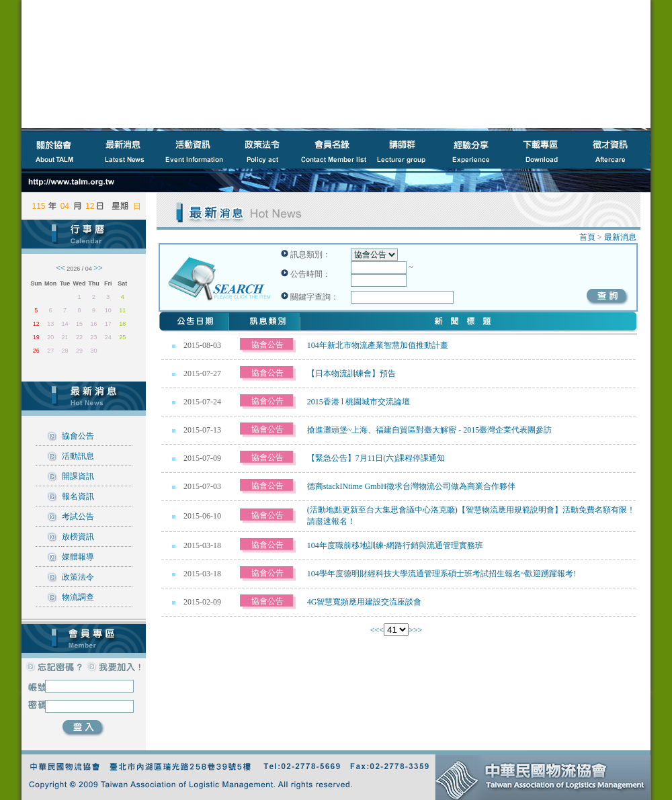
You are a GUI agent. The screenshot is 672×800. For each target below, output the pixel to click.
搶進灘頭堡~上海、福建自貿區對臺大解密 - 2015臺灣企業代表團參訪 (430, 430)
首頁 (587, 237)
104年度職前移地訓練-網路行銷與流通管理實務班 (395, 545)
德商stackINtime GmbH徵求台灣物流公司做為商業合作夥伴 (411, 486)
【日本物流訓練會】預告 (351, 373)
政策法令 (78, 577)
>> (418, 630)
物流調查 (78, 597)
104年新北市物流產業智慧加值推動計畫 (378, 345)
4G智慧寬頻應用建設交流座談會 (365, 602)
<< (375, 630)
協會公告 (78, 436)
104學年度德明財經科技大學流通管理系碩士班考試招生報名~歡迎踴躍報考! (442, 574)
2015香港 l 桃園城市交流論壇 (359, 402)
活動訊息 (78, 456)
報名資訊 (78, 496)
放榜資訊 (78, 537)
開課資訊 (78, 476)
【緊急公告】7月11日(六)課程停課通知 (376, 458)
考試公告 (78, 517)
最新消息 (620, 237)
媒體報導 (78, 557)
